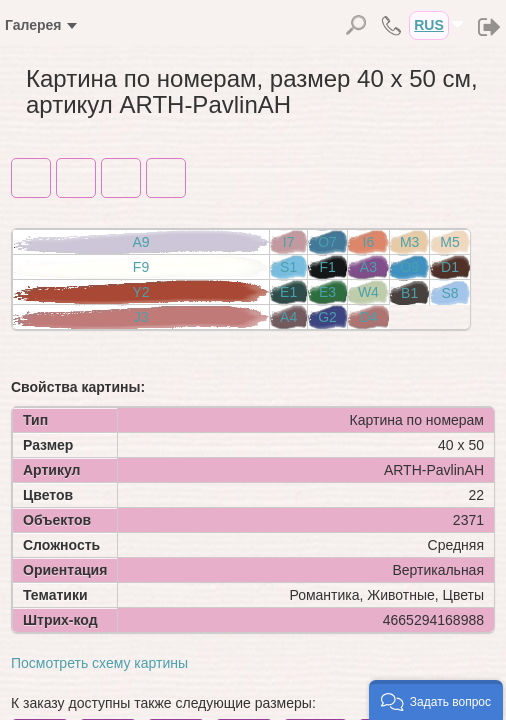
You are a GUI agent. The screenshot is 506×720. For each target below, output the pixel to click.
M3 (409, 242)
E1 (288, 292)
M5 (449, 242)
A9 (140, 242)
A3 (368, 267)
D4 (369, 317)
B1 (409, 293)
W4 (368, 292)
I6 (369, 242)
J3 (141, 317)
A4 (288, 317)
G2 (327, 317)
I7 (289, 242)
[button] (436, 700)
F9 (141, 267)
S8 (450, 293)
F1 (327, 267)
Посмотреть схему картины (99, 663)
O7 (327, 242)
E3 (327, 292)
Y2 (140, 292)
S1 (288, 267)
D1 (450, 267)
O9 (409, 267)
